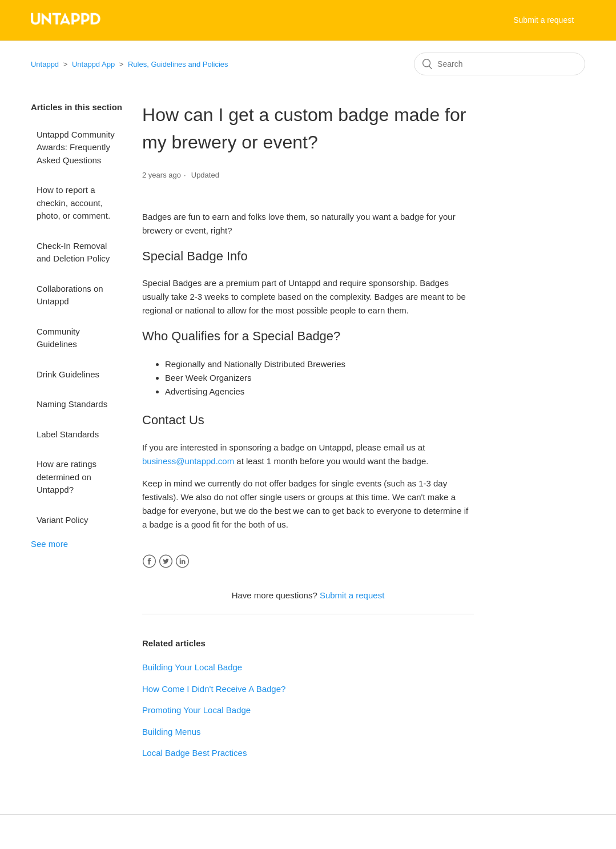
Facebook (149, 562)
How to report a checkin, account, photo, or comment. (73, 203)
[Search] (500, 64)
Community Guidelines (58, 338)
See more (49, 544)
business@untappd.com (188, 461)
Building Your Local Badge (192, 667)
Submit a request (543, 20)
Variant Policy (63, 520)
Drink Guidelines (68, 374)
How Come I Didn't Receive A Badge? (214, 689)
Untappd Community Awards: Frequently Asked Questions (76, 147)
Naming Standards (72, 404)
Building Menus (172, 732)
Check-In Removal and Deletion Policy (73, 252)
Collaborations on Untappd (70, 295)
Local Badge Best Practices (194, 753)
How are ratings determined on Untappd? (67, 477)
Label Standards (68, 434)
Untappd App (94, 64)
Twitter (166, 562)
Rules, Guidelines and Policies (178, 64)
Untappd (45, 64)
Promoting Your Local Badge (196, 710)
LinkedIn (182, 562)
